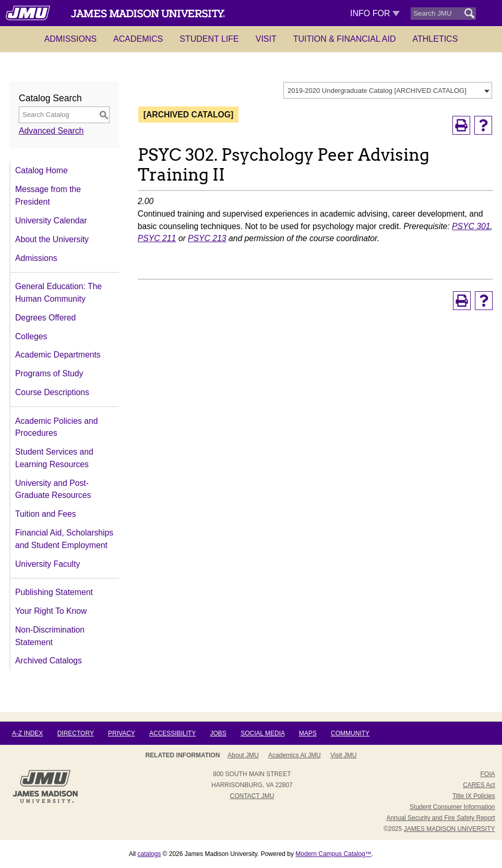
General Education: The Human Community (58, 293)
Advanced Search (51, 131)
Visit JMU (343, 755)
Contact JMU (252, 796)
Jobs (218, 733)
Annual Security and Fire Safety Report (440, 818)
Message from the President (48, 195)
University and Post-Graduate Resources (53, 489)
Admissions (70, 39)
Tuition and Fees (46, 514)
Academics (138, 39)
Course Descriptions (52, 392)
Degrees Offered (45, 318)
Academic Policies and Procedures (56, 427)
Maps (308, 733)
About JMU (243, 755)
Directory (76, 733)
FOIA (487, 774)
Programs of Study (49, 373)
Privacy (122, 733)
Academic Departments (58, 355)
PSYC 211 (157, 238)
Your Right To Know (51, 611)
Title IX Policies (474, 796)
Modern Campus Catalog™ (333, 854)
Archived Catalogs (49, 661)
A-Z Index (27, 733)
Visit (266, 39)
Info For (375, 13)
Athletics (435, 39)
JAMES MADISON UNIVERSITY (450, 829)
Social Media (262, 733)
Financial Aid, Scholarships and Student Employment (64, 539)
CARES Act (479, 785)
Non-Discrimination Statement (50, 636)
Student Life (209, 39)
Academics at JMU (295, 755)
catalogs (150, 854)
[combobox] (388, 90)
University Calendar (51, 221)
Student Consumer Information (452, 807)
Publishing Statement (54, 592)
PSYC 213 (207, 238)
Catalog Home (41, 170)
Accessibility (172, 733)
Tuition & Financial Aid (345, 39)
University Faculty (47, 564)
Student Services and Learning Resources (54, 458)
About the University (52, 239)
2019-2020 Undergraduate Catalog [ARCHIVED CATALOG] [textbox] (377, 91)
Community (350, 733)
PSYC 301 (471, 226)
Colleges (31, 336)
